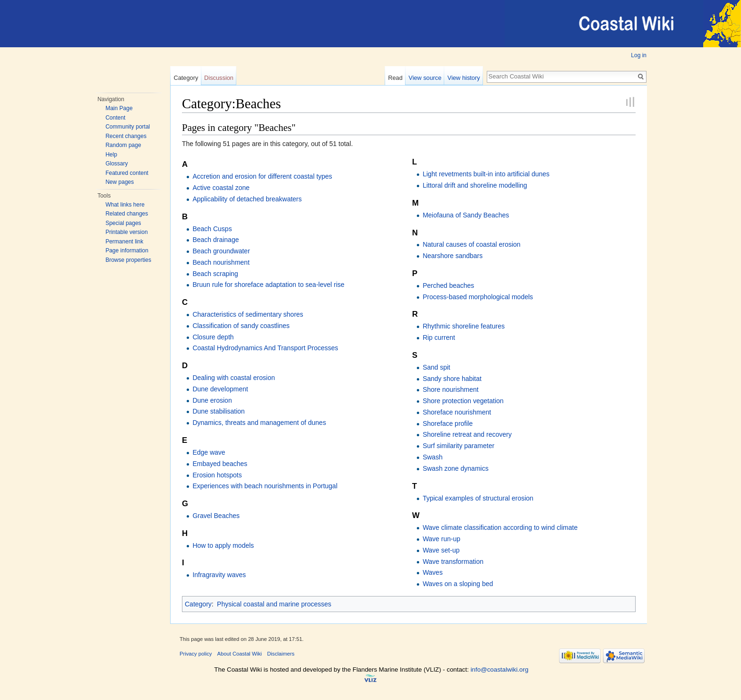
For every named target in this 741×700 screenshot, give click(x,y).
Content (115, 118)
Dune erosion (212, 400)
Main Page (119, 108)
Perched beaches (448, 285)
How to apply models (223, 545)
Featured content (127, 173)
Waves (432, 572)
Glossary (116, 164)
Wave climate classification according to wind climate (500, 527)
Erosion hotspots (217, 475)
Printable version (126, 232)
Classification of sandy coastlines (241, 326)
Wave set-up (441, 550)
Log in (639, 55)
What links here (125, 205)
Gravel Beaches (216, 516)
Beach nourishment (221, 262)
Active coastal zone (221, 188)
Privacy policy (196, 654)
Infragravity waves (219, 575)
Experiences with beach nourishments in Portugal (265, 486)
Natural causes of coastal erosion (471, 244)
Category (186, 78)
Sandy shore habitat (452, 379)
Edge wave (209, 452)
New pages (120, 182)
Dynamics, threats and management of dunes (259, 423)
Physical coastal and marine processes (274, 604)
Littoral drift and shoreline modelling (475, 185)
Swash (432, 457)
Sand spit (436, 367)
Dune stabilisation (219, 411)
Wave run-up (441, 539)
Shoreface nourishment (457, 412)
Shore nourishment (450, 389)
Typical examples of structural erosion (478, 498)
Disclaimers (281, 654)
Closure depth (213, 337)
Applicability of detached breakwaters (247, 199)
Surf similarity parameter (458, 446)
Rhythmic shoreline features (464, 326)
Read (395, 78)
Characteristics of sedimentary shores (248, 314)
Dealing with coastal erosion (233, 378)
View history (464, 78)
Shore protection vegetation (463, 401)
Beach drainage (215, 240)
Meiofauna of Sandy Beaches (466, 215)
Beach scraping (215, 274)
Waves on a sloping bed (458, 584)
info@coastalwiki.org (500, 670)
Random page (123, 145)
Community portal (128, 127)
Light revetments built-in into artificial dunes (486, 174)
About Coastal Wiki (240, 654)
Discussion (219, 78)
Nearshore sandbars (452, 256)
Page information (127, 251)
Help (111, 155)
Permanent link (124, 242)
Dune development (220, 389)
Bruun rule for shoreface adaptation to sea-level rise (268, 285)
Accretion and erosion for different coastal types (262, 176)
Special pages (123, 223)
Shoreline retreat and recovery (467, 434)
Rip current (439, 337)
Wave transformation (453, 562)
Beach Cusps (212, 229)
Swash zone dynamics (455, 468)
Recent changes (126, 136)
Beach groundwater (221, 251)
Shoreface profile (448, 423)
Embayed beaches (220, 464)
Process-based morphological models (478, 297)
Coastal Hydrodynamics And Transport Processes (265, 348)
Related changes (127, 214)
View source (425, 78)
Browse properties (128, 260)
